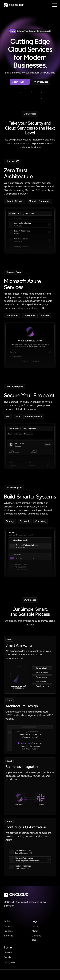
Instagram (9, 962)
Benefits (8, 936)
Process (8, 931)
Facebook (9, 957)
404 (34, 940)
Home (35, 926)
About (35, 931)
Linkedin (8, 953)
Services (9, 926)
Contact (36, 936)
